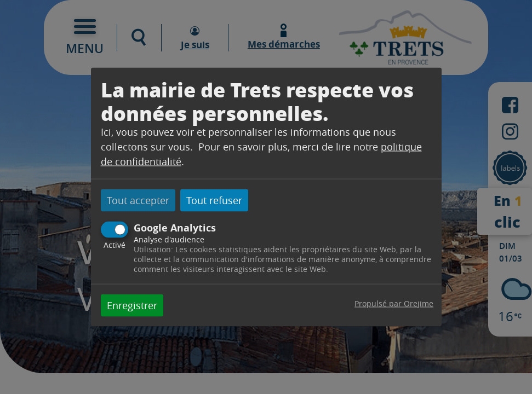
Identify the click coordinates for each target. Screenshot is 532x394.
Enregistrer (132, 305)
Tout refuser (214, 200)
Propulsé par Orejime (394, 303)
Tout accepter (138, 200)
